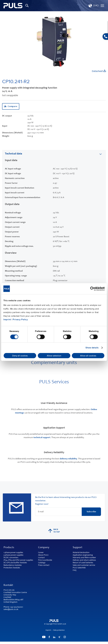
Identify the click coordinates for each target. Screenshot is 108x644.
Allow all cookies (88, 356)
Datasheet (99, 71)
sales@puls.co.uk (11, 610)
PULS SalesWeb (79, 568)
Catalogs (42, 563)
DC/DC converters (11, 558)
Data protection (59, 630)
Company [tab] (44, 548)
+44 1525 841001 (17, 607)
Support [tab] (77, 548)
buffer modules (20, 563)
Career (41, 553)
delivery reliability (68, 459)
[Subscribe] (91, 512)
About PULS (43, 555)
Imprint (7, 320)
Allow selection (54, 356)
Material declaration (81, 553)
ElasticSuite (65, 643)
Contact (41, 558)
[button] (93, 6)
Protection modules (12, 568)
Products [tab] (9, 548)
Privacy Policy (20, 320)
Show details (92, 348)
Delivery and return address (84, 560)
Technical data (13, 154)
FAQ (75, 570)
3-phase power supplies (13, 555)
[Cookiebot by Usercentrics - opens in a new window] (92, 289)
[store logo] (13, 6)
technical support (42, 437)
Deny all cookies (20, 356)
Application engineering (83, 555)
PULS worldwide (45, 560)
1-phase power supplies (13, 553)
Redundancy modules (13, 565)
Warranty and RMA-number (84, 558)
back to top (54, 531)
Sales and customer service (84, 565)
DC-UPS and (9, 563)
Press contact (44, 565)
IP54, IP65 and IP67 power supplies (18, 560)
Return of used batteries (83, 563)
